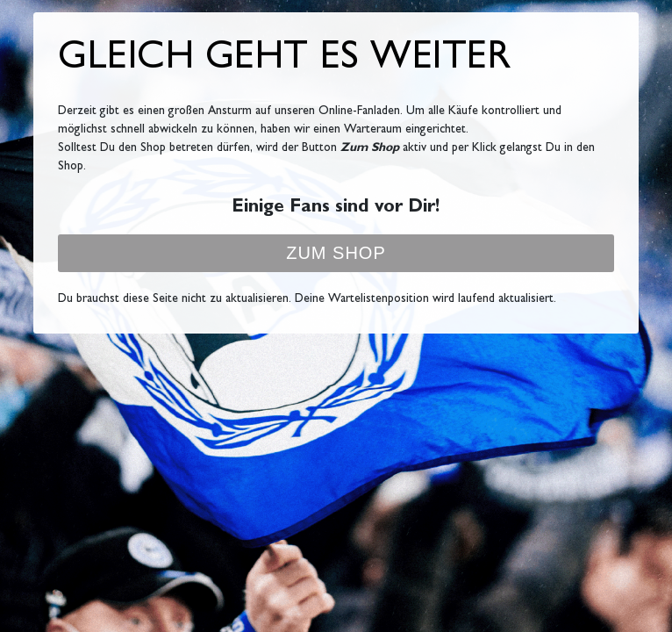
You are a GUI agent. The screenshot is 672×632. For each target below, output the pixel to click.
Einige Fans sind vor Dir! (336, 208)
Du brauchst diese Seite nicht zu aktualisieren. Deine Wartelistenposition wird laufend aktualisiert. (307, 299)
